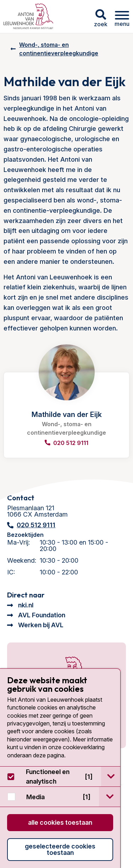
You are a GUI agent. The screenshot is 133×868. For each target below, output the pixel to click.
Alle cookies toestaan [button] (60, 822)
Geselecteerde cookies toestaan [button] (60, 849)
